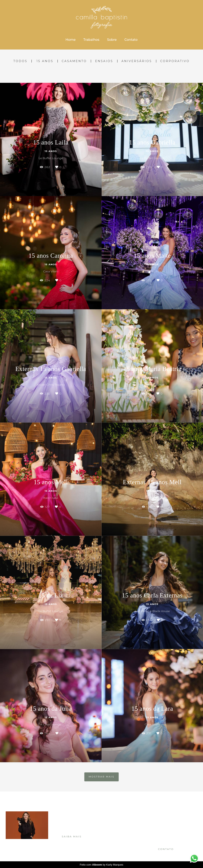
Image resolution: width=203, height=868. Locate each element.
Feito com (102, 865)
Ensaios (104, 61)
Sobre (112, 40)
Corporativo (175, 61)
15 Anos (45, 61)
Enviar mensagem (171, 819)
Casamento (74, 61)
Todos (20, 61)
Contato (131, 40)
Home (71, 40)
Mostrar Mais (101, 777)
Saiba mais (72, 837)
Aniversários (137, 61)
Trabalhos (91, 40)
